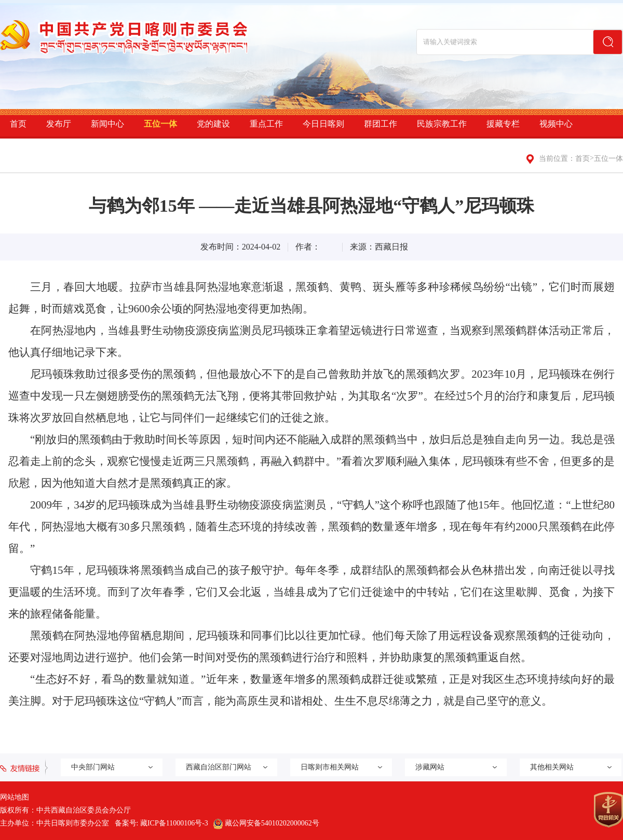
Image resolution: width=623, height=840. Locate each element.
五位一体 (160, 124)
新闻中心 (107, 124)
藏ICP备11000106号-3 (174, 823)
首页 (18, 124)
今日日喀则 (323, 124)
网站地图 (15, 797)
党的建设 (213, 124)
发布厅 (59, 124)
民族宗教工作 (442, 124)
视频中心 (556, 124)
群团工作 (381, 124)
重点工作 (266, 124)
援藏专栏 (503, 124)
